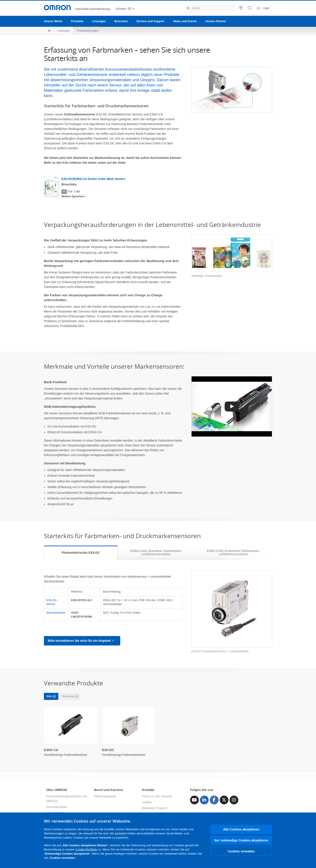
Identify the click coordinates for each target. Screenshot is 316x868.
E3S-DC (108, 750)
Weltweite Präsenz (155, 808)
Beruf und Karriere (109, 790)
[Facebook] (214, 800)
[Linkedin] (204, 800)
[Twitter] (224, 800)
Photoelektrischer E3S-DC (81, 553)
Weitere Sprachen (73, 196)
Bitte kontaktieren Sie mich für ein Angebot (82, 641)
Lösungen (99, 21)
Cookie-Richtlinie (86, 849)
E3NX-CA (51, 750)
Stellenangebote (105, 796)
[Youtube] (194, 800)
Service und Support (150, 21)
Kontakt (148, 790)
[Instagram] (234, 800)
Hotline (147, 802)
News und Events (185, 21)
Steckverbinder (56, 613)
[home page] (48, 31)
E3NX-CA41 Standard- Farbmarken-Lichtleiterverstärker (156, 553)
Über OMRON (56, 790)
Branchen (121, 21)
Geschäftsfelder (57, 807)
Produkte (77, 21)
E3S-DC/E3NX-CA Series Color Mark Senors (93, 179)
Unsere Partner (216, 21)
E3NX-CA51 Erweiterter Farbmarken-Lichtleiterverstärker (234, 553)
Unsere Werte (53, 21)
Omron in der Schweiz (157, 796)
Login (266, 8)
